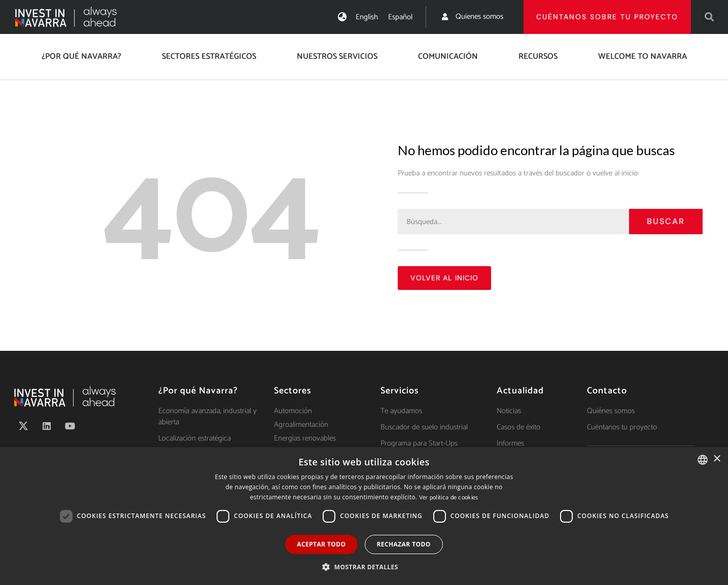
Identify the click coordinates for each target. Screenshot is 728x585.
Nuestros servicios (337, 57)
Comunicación (448, 57)
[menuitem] (367, 17)
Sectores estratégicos (209, 57)
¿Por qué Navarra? (81, 57)
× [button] (717, 459)
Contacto (607, 391)
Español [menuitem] (400, 17)
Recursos (538, 57)
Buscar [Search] (666, 221)
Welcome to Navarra (643, 57)
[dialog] (364, 516)
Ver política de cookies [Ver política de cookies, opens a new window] (449, 498)
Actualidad (520, 391)
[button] (709, 17)
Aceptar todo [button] (321, 544)
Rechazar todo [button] (404, 544)
